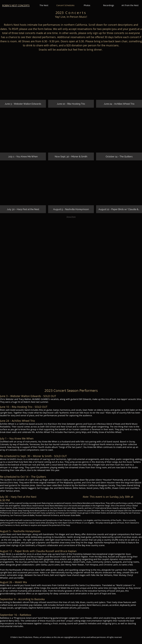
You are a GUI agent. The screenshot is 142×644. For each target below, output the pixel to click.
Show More (71, 217)
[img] (23, 82)
